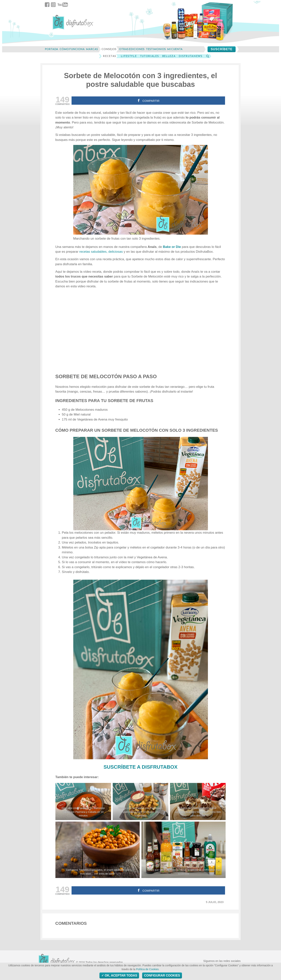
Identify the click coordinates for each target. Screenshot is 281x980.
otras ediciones (132, 49)
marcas (92, 49)
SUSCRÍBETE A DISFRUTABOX (140, 767)
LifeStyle (129, 56)
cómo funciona (72, 49)
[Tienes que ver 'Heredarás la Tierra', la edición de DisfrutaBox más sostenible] (184, 850)
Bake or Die (172, 247)
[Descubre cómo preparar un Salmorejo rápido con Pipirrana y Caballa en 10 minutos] (83, 801)
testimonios (156, 49)
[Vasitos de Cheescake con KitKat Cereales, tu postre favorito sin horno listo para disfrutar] (198, 801)
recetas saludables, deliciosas (101, 252)
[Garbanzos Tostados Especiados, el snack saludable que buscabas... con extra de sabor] (98, 850)
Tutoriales (149, 56)
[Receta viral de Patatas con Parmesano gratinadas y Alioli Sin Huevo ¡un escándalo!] (141, 801)
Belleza (169, 56)
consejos (109, 49)
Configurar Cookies (162, 975)
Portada (51, 49)
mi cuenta (175, 49)
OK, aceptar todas (119, 975)
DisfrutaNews (190, 56)
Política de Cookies (147, 969)
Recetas (110, 56)
